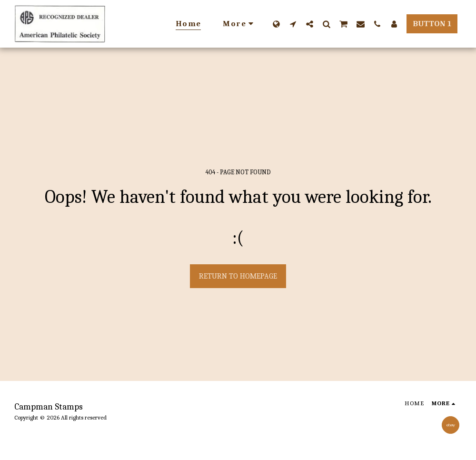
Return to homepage (238, 276)
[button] (293, 24)
